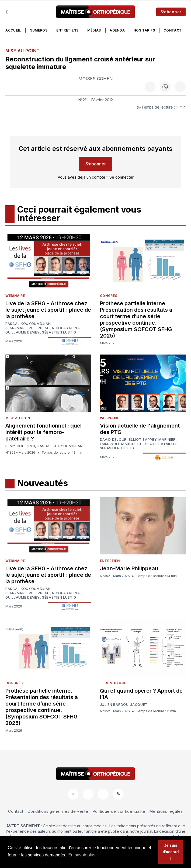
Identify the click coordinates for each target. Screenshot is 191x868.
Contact (173, 30)
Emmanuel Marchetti (121, 444)
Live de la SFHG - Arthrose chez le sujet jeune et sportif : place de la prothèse (48, 310)
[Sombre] (7, 12)
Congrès (109, 296)
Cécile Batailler (162, 444)
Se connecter (121, 177)
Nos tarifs (144, 30)
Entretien (110, 561)
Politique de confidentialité (119, 811)
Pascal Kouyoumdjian (28, 324)
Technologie (113, 683)
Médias (94, 30)
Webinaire (15, 296)
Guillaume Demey (23, 332)
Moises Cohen (96, 79)
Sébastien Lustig (59, 332)
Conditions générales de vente (58, 811)
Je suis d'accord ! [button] (171, 852)
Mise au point (22, 51)
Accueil (13, 30)
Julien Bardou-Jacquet (124, 705)
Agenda (117, 30)
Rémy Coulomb (20, 446)
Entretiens (67, 30)
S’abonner (171, 12)
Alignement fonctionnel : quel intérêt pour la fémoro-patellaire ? (44, 432)
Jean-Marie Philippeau (28, 328)
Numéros (39, 30)
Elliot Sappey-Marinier (152, 440)
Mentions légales (166, 811)
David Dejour (113, 440)
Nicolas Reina (66, 328)
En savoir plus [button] (82, 855)
